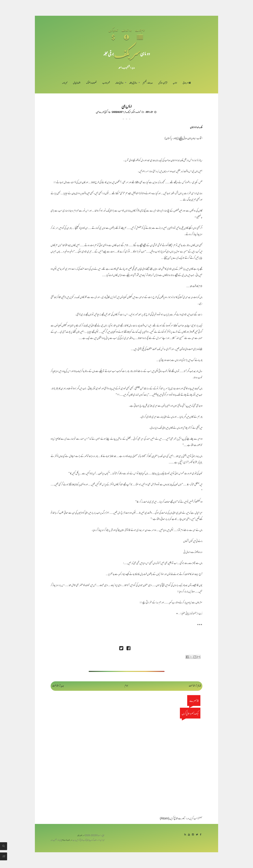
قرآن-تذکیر (163, 83)
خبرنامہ (65, 83)
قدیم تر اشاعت (195, 686)
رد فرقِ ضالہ (119, 83)
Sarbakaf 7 (118, 112)
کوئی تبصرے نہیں (101, 112)
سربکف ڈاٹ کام (67, 840)
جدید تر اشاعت (58, 686)
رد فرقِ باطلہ (133, 83)
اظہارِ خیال (77, 83)
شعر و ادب (106, 83)
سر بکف (127, 53)
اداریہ (175, 83)
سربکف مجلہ (81, 836)
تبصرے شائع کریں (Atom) (173, 819)
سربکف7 (128, 112)
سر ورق (187, 83)
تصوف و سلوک (91, 83)
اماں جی (127, 106)
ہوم (126, 686)
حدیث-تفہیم (148, 83)
